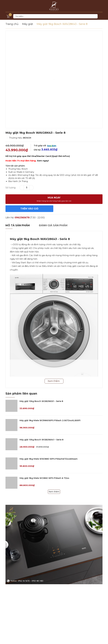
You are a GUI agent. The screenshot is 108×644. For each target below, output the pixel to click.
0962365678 (22, 218)
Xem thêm (54, 492)
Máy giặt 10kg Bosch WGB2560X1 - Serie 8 (41, 401)
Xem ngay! (43, 161)
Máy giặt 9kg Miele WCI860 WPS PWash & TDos (44, 478)
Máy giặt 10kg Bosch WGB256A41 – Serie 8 (41, 440)
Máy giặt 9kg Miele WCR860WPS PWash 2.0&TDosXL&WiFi (50, 420)
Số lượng (11, 188)
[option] (54, 79)
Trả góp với (45, 145)
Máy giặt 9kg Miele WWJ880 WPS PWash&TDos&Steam (49, 459)
